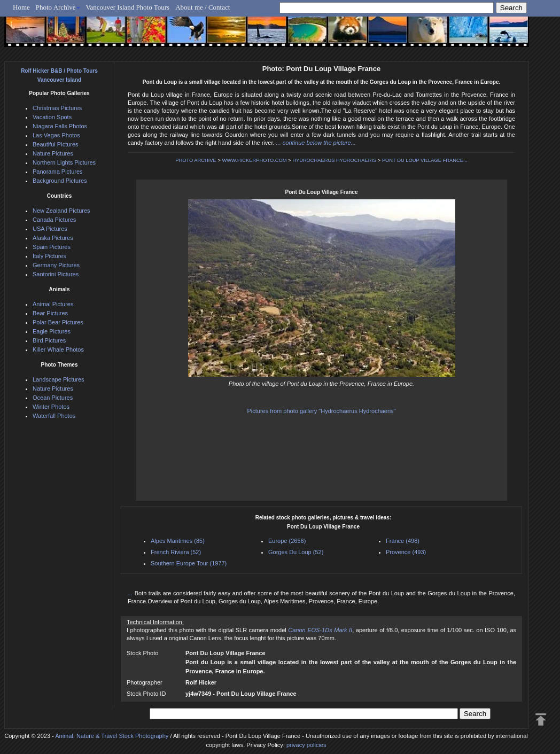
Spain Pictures (52, 247)
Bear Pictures (50, 313)
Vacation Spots (52, 117)
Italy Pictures (49, 256)
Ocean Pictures (53, 398)
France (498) (403, 541)
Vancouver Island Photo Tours (128, 7)
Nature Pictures (53, 153)
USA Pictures (50, 229)
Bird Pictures (49, 340)
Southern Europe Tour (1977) (189, 563)
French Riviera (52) (176, 552)
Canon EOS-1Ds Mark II (320, 630)
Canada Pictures (54, 220)
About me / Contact (203, 7)
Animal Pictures (53, 304)
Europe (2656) (287, 541)
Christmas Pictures (57, 108)
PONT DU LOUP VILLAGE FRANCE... (425, 160)
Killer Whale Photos (58, 349)
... (131, 593)
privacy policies (306, 745)
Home (21, 7)
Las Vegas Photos (56, 135)
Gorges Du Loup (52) (296, 552)
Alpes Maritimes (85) (178, 541)
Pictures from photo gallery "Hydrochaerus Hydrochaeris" (321, 411)
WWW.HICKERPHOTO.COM (254, 160)
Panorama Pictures (58, 172)
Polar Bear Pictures (58, 322)
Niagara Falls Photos (60, 126)
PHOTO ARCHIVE (196, 160)
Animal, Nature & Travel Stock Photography (112, 736)
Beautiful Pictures (56, 144)
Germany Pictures (56, 265)
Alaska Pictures (53, 238)
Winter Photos (51, 407)
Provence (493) (406, 552)
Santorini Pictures (56, 274)
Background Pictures (60, 181)
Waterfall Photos (54, 416)
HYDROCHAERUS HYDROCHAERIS (334, 160)
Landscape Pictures (59, 379)
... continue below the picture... (316, 143)
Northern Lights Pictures (64, 162)
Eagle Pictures (52, 331)
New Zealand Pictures (61, 211)
